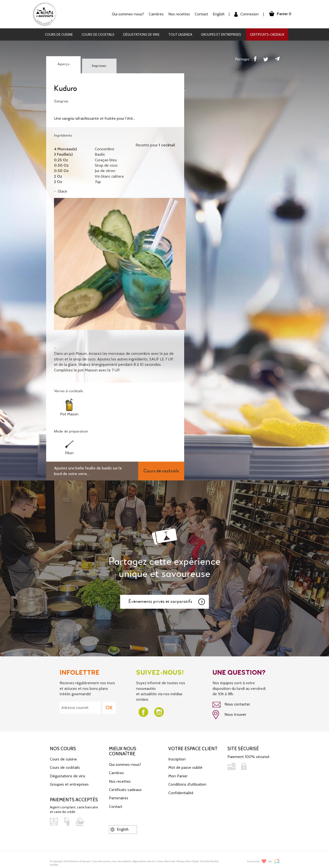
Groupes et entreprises (221, 34)
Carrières (156, 14)
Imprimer (99, 66)
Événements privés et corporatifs (167, 602)
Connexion (246, 14)
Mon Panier (178, 776)
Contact (201, 14)
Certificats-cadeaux (267, 34)
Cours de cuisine (59, 34)
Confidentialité (181, 793)
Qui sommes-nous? (128, 14)
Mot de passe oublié (185, 767)
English (219, 14)
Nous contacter (231, 705)
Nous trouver (229, 715)
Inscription (177, 759)
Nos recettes (179, 14)
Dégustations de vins (141, 34)
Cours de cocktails (98, 34)
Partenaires (119, 798)
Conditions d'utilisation (187, 784)
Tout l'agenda (180, 34)
